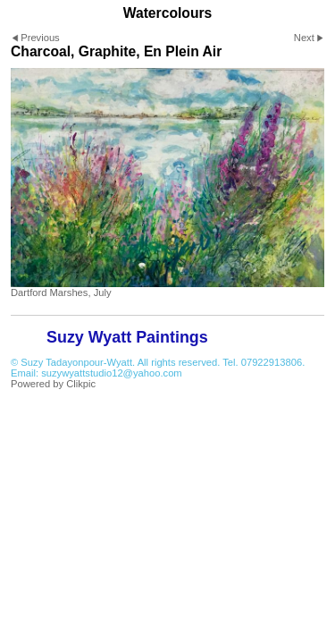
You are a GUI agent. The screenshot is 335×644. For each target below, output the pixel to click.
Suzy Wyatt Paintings (127, 337)
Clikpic (81, 384)
